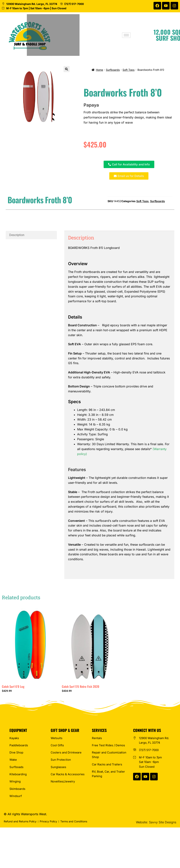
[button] (67, 69)
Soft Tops (128, 70)
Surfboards (113, 70)
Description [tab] (17, 235)
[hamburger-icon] (141, 35)
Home (99, 70)
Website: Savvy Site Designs (156, 822)
